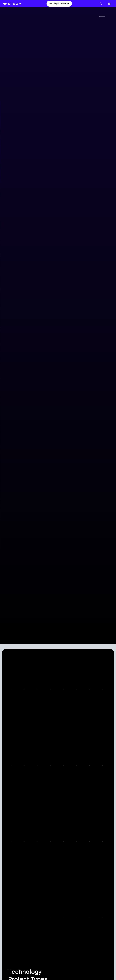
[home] (12, 4)
